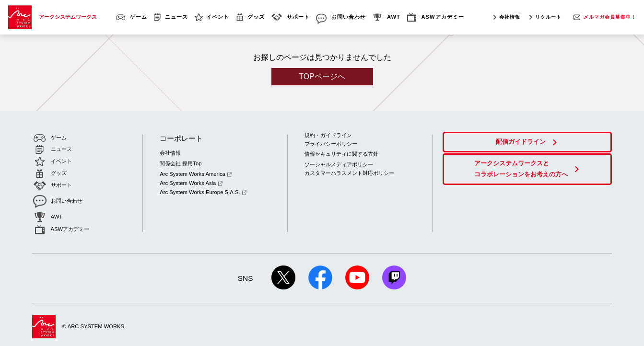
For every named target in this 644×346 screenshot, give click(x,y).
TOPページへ (322, 76)
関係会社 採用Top (181, 162)
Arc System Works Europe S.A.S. (203, 189)
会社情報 (510, 17)
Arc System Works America (195, 173)
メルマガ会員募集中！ (610, 17)
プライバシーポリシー (331, 143)
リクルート (548, 17)
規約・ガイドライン (328, 135)
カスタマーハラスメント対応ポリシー (349, 172)
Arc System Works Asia (191, 181)
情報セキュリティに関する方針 (341, 153)
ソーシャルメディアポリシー (339, 163)
